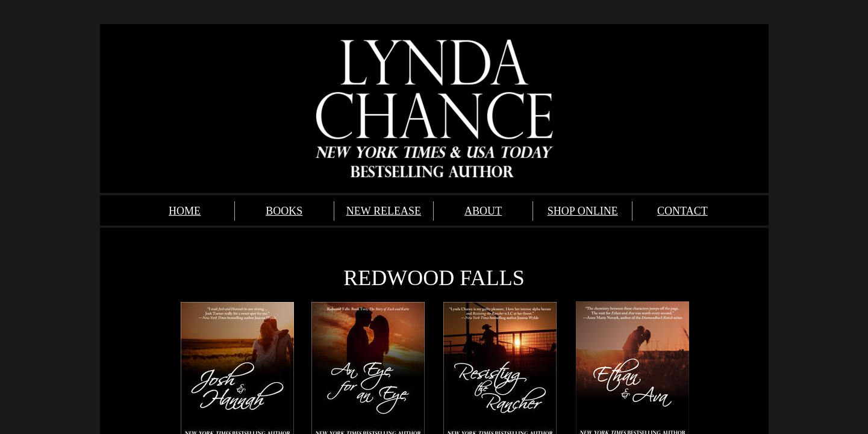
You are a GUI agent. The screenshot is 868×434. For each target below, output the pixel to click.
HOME (185, 211)
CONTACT (682, 211)
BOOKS (284, 211)
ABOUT (483, 211)
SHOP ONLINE (583, 211)
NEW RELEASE (384, 211)
